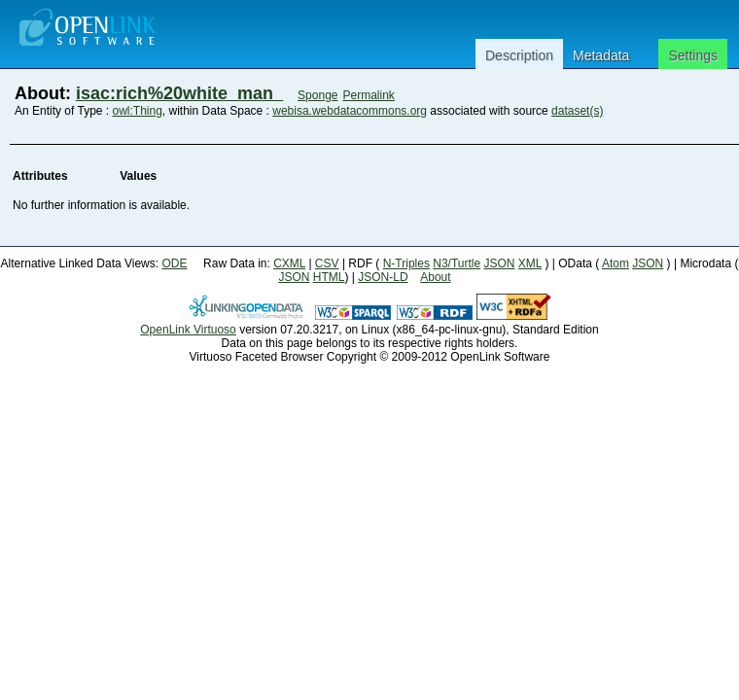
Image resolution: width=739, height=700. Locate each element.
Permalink (369, 95)
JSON (500, 263)
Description (519, 55)
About (435, 277)
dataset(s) (577, 111)
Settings (693, 55)
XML (530, 263)
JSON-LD (383, 277)
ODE (174, 263)
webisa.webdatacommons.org (350, 111)
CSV (327, 263)
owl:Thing (138, 111)
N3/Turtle (457, 263)
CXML (289, 263)
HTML (329, 277)
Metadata (601, 55)
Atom (616, 263)
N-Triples (406, 263)
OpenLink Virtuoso (188, 330)
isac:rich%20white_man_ (179, 93)
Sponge (317, 95)
